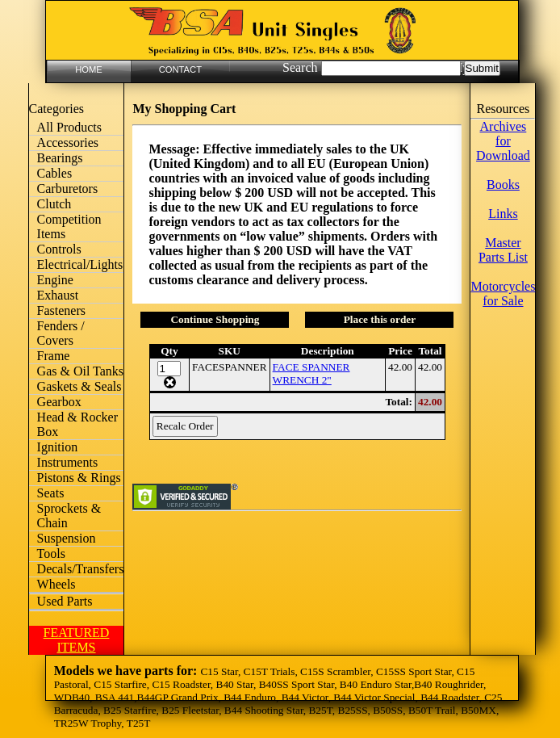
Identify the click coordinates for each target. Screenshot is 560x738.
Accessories (68, 143)
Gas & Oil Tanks (80, 371)
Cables (55, 173)
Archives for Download (503, 141)
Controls (59, 249)
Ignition (58, 447)
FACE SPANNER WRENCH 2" (311, 373)
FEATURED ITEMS (77, 640)
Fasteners (61, 310)
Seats (51, 493)
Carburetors (68, 189)
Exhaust (58, 295)
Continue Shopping (215, 319)
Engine (55, 280)
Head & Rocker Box (77, 424)
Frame (54, 356)
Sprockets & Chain (69, 516)
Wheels (56, 584)
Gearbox (59, 402)
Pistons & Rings (79, 478)
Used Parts (65, 601)
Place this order (380, 319)
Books (503, 184)
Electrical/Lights (80, 264)
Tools (51, 553)
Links (503, 214)
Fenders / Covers (61, 333)
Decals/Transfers (81, 569)
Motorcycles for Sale (503, 294)
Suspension (67, 538)
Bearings (60, 158)
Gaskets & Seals (79, 386)
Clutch (54, 204)
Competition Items (69, 226)
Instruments (68, 462)
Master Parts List (503, 250)
